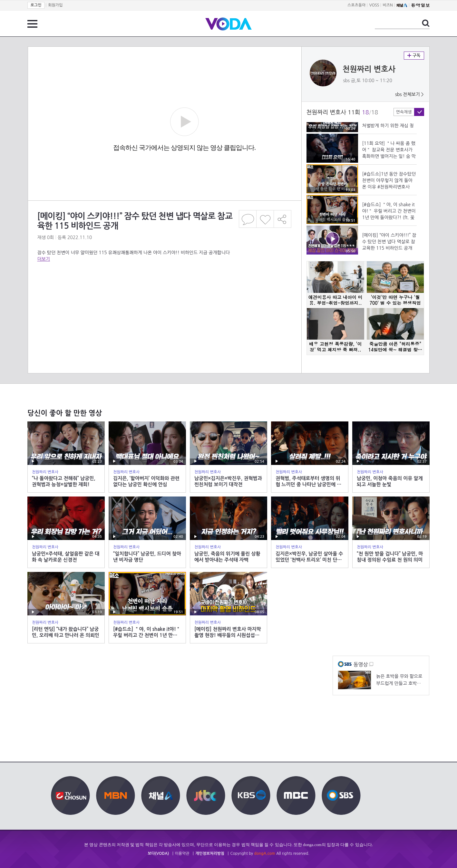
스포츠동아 (356, 5)
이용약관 (182, 854)
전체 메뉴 (32, 24)
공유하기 (283, 219)
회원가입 (55, 5)
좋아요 (265, 219)
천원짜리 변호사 (369, 69)
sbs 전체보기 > (409, 94)
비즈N (388, 5)
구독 (414, 56)
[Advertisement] (164, 288)
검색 (426, 23)
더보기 (44, 259)
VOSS (374, 5)
